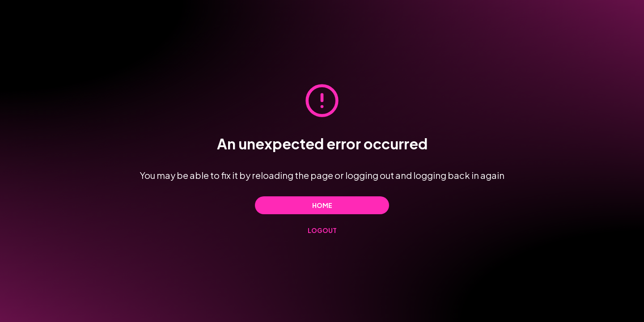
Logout (322, 230)
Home (322, 205)
